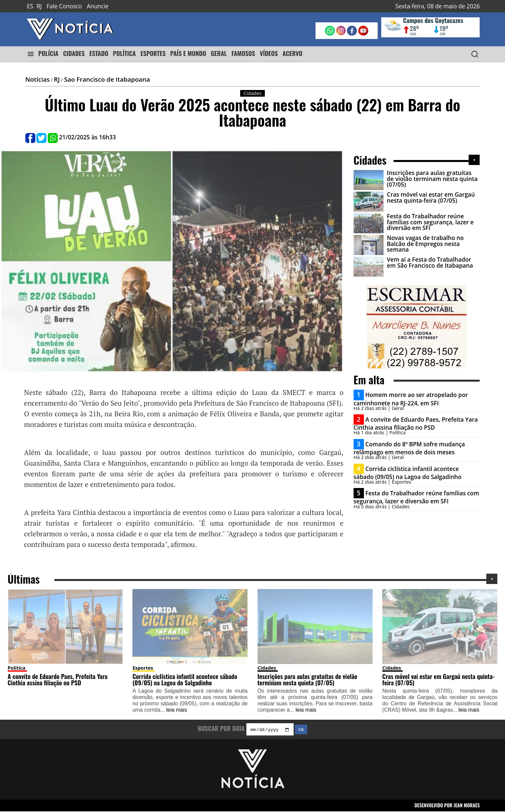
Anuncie (98, 6)
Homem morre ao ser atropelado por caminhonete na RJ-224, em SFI (411, 399)
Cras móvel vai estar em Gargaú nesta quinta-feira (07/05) (431, 197)
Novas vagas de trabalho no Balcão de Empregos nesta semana (425, 244)
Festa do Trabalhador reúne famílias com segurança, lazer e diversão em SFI (430, 222)
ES (30, 6)
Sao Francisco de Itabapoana (107, 79)
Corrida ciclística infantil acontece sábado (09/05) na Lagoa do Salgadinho (408, 473)
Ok (301, 730)
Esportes (143, 668)
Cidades (267, 668)
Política (17, 668)
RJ (39, 6)
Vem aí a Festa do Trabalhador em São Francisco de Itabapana (430, 262)
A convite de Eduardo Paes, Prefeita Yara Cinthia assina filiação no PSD (416, 423)
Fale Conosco (64, 6)
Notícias (38, 79)
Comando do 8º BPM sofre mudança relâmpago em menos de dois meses (409, 448)
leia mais (176, 710)
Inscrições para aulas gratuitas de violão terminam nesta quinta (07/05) (432, 179)
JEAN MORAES (467, 806)
